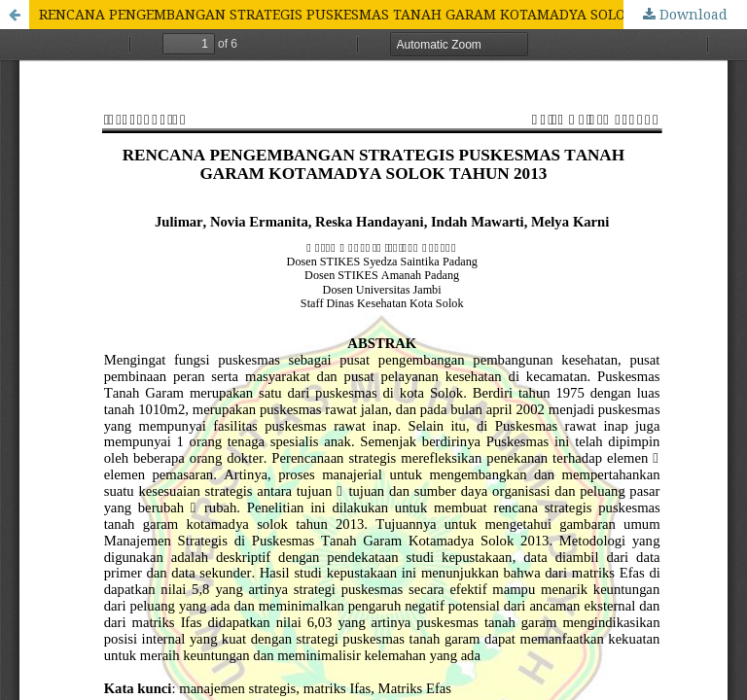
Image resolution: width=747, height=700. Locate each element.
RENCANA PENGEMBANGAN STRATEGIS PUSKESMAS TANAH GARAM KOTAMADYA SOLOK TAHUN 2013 (381, 14)
